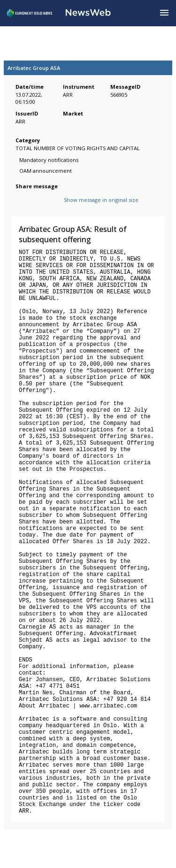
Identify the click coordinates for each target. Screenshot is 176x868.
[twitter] (36, 207)
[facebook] (21, 207)
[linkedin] (53, 207)
